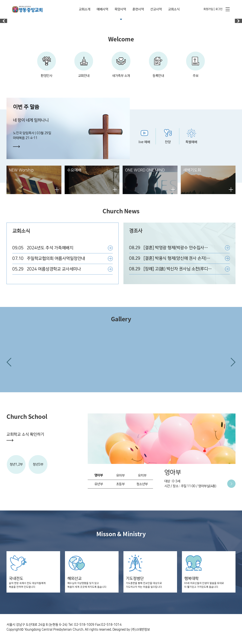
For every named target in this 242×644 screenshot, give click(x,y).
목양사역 (120, 9)
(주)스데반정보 (140, 633)
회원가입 (208, 9)
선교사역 (156, 9)
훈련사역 (138, 9)
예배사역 (102, 9)
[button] (9, 365)
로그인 (219, 9)
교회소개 (84, 9)
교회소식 (174, 9)
